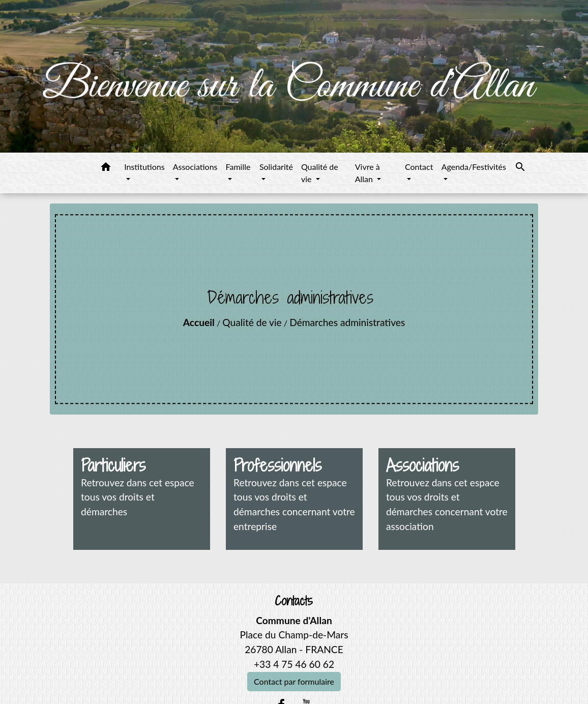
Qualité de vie (252, 322)
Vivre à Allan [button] (367, 173)
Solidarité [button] (276, 167)
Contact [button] (419, 167)
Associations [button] (195, 167)
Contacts (294, 601)
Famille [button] (238, 167)
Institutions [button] (144, 167)
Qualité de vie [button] (320, 173)
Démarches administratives (347, 322)
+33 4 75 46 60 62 (294, 664)
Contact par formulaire (294, 681)
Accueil (199, 322)
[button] (106, 168)
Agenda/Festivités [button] (474, 167)
